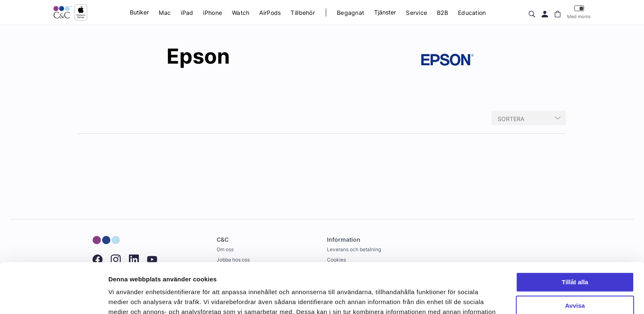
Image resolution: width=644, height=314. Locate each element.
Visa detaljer (127, 298)
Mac (165, 13)
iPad (187, 13)
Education (472, 13)
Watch (241, 13)
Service (416, 13)
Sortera (511, 119)
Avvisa (575, 258)
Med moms (579, 12)
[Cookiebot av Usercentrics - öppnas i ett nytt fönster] (54, 298)
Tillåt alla (575, 235)
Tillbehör (303, 13)
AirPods (270, 13)
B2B (442, 13)
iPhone (212, 13)
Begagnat (351, 13)
